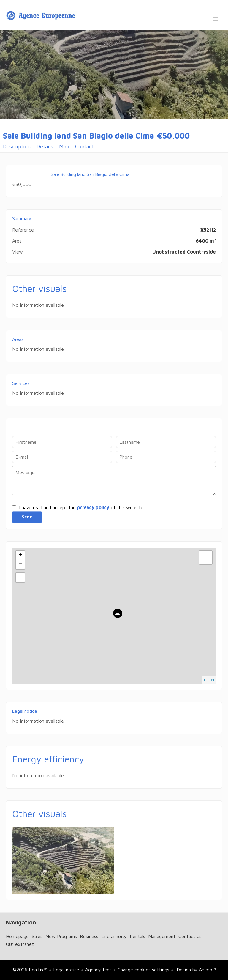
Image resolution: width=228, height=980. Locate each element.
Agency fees (98, 970)
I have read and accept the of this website (81, 507)
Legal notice (66, 970)
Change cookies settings (143, 970)
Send (27, 517)
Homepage (42, 16)
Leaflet (209, 680)
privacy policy (93, 507)
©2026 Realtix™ (30, 970)
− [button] (20, 564)
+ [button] (20, 556)
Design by (195, 970)
